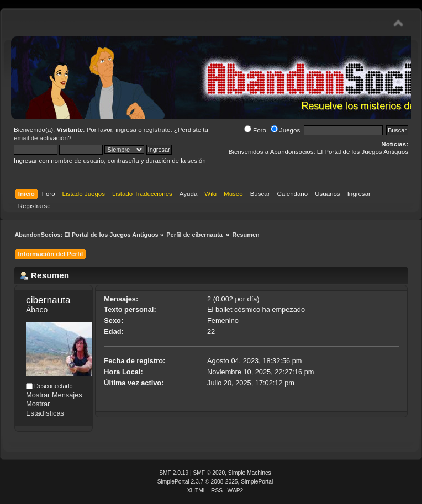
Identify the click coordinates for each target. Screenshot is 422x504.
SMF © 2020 (209, 473)
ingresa (126, 130)
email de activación (41, 138)
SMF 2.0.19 (174, 473)
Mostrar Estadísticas (45, 408)
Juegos (285, 130)
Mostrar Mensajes (54, 395)
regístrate (157, 130)
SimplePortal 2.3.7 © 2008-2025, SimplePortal (215, 482)
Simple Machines (250, 473)
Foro (255, 130)
